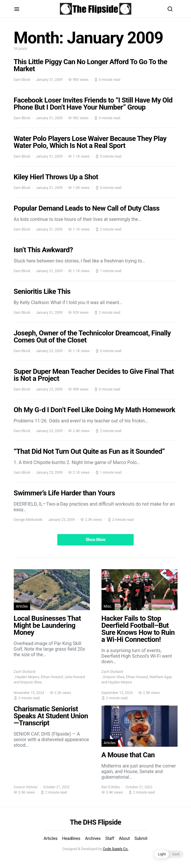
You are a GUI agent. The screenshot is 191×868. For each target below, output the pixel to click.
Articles (22, 606)
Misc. (108, 606)
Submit (141, 838)
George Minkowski (28, 520)
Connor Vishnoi (26, 787)
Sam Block (22, 80)
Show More (96, 540)
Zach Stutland (25, 672)
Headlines (71, 838)
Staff (110, 838)
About (124, 838)
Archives (93, 838)
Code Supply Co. (116, 849)
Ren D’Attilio (111, 787)
